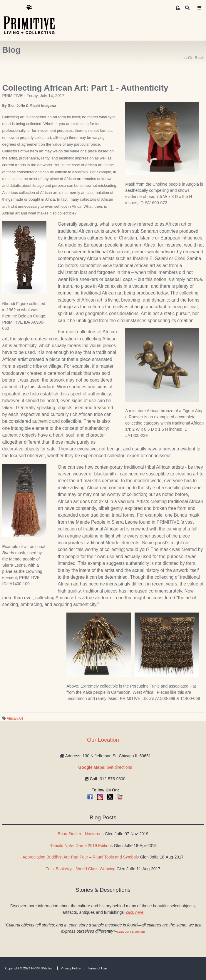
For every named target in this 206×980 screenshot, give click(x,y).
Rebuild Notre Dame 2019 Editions (81, 846)
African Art (15, 718)
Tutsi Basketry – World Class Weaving (81, 869)
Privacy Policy (71, 968)
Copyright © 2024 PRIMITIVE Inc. (30, 968)
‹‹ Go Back (194, 58)
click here (135, 912)
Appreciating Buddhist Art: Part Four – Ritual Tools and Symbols (81, 857)
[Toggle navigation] (199, 8)
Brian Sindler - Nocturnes (81, 834)
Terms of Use (97, 968)
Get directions (105, 767)
